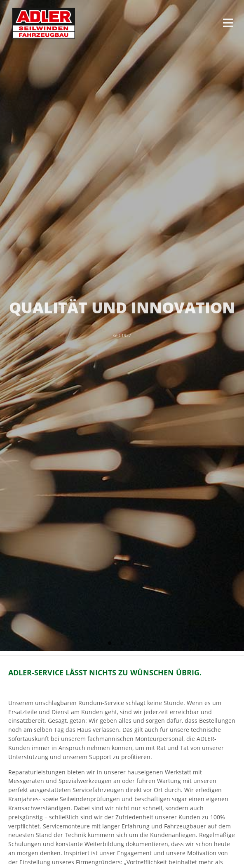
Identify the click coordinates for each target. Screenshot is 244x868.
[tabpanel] (122, 325)
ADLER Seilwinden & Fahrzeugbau (42, 23)
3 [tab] (134, 644)
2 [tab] (122, 644)
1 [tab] (110, 644)
